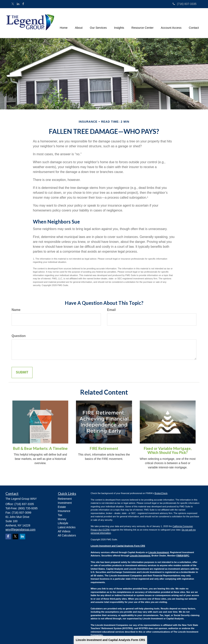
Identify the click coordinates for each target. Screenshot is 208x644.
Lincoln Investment (159, 552)
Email (111, 310)
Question (19, 336)
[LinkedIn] (18, 4)
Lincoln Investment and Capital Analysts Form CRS (110, 640)
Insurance (64, 511)
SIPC (186, 556)
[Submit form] (22, 373)
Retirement (65, 499)
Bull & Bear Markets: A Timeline (40, 448)
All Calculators (67, 535)
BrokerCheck (161, 493)
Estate (62, 507)
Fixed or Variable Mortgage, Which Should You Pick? (168, 451)
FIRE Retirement (104, 448)
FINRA (180, 556)
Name (16, 310)
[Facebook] (23, 4)
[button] (79, 23)
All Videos (64, 531)
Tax (60, 515)
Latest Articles (67, 527)
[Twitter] (13, 4)
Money (62, 519)
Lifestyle (63, 523)
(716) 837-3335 (185, 4)
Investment (65, 503)
